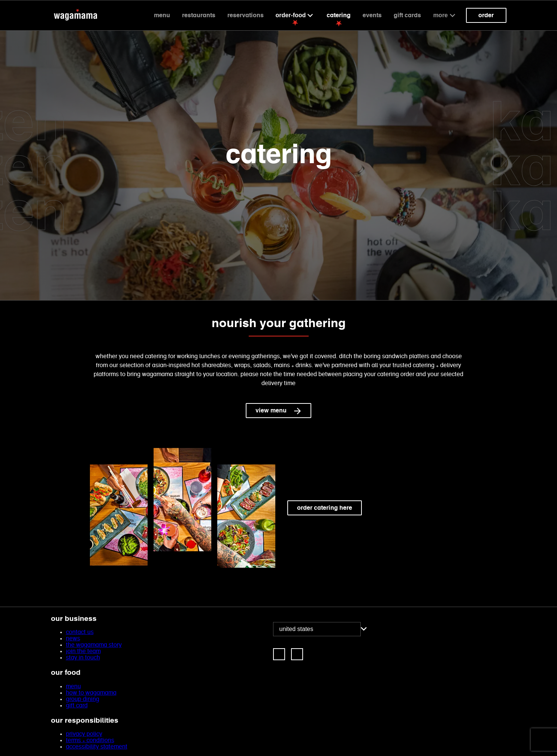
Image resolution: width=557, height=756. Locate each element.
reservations (246, 15)
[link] (279, 654)
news (73, 639)
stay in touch (83, 658)
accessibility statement (97, 747)
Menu (162, 15)
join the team (83, 651)
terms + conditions (90, 740)
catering (339, 15)
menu (73, 687)
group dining (83, 699)
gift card (77, 706)
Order (486, 15)
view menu (278, 411)
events (372, 15)
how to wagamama (91, 693)
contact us (80, 632)
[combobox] (317, 629)
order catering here (325, 508)
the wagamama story (94, 645)
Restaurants (199, 15)
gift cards (407, 15)
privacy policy (84, 734)
